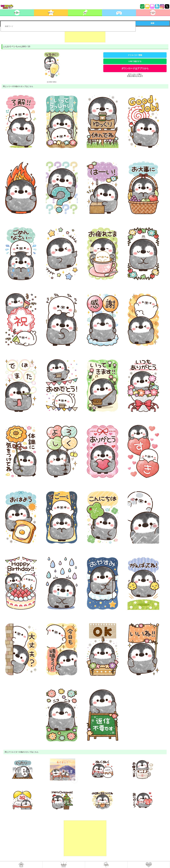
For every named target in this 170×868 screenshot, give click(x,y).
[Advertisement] (85, 36)
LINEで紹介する (135, 61)
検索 (153, 23)
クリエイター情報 (135, 55)
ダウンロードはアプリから (135, 68)
